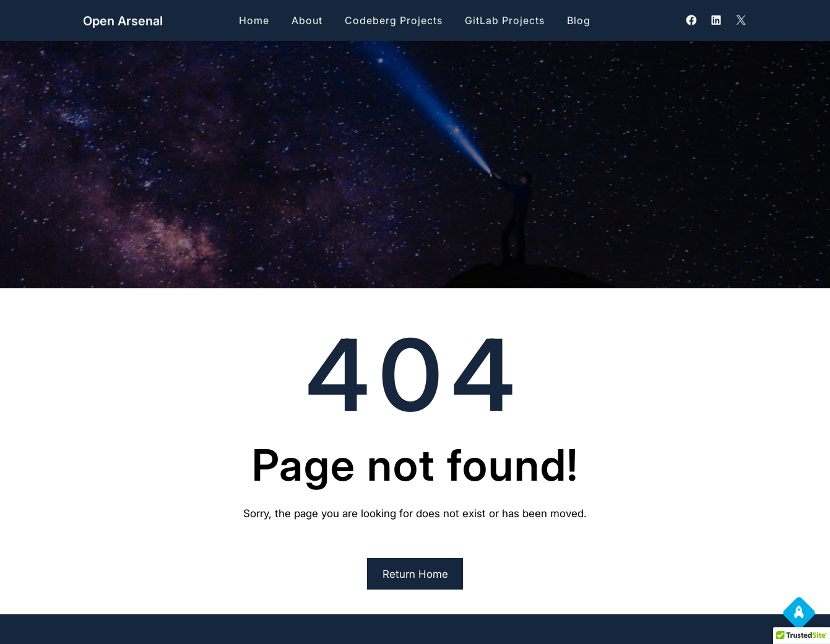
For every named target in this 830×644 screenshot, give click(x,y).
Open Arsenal (123, 20)
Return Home (415, 574)
